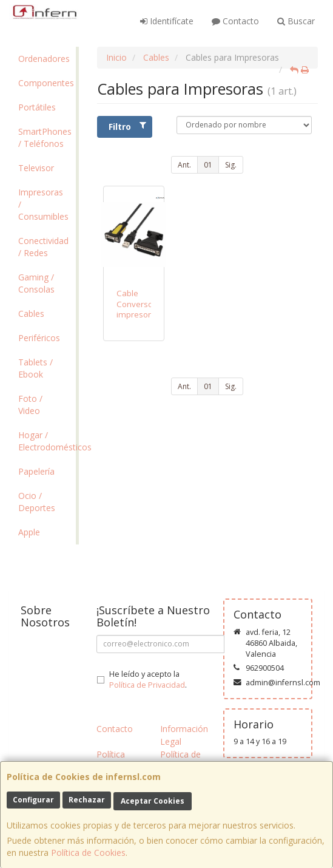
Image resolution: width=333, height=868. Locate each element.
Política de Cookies (88, 853)
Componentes (46, 83)
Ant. (184, 165)
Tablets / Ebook (35, 368)
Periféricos (39, 338)
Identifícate (167, 21)
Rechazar (87, 800)
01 (208, 165)
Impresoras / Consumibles (43, 204)
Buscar (296, 21)
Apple (29, 532)
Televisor (36, 168)
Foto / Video (30, 405)
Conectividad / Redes (43, 247)
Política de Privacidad (147, 685)
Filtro (127, 127)
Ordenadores (44, 59)
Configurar (33, 800)
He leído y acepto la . (148, 680)
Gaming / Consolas (36, 283)
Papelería (36, 471)
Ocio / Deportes (37, 502)
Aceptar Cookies (153, 801)
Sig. (231, 165)
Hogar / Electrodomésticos (47, 441)
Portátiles (37, 107)
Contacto (235, 21)
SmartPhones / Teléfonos (45, 137)
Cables (31, 314)
